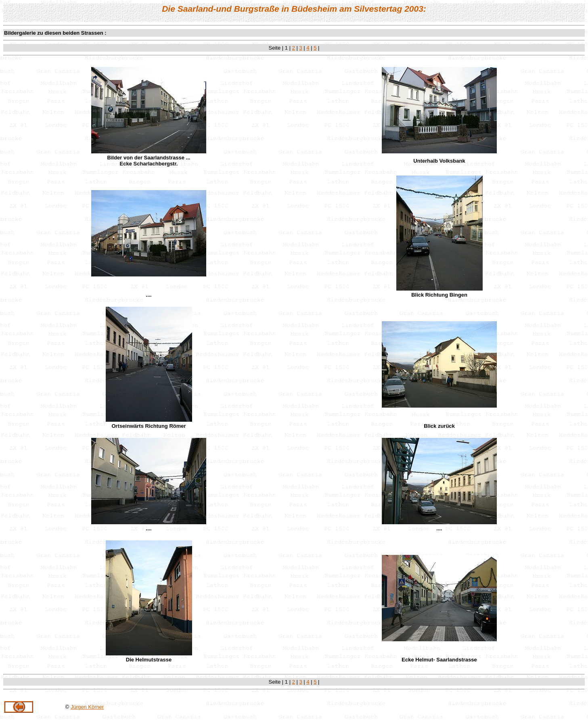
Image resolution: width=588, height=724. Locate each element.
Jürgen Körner (87, 707)
